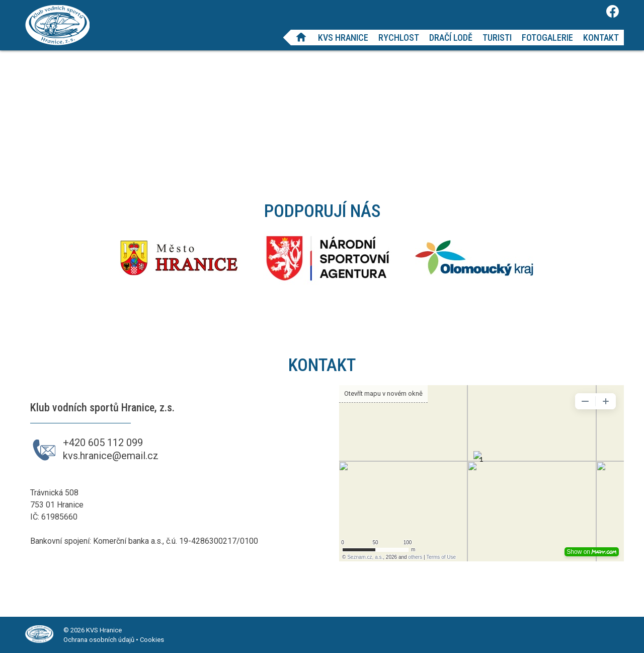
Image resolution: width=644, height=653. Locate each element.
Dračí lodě (451, 38)
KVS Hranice (343, 38)
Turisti (497, 38)
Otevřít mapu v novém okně (383, 393)
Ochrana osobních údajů (99, 640)
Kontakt (601, 38)
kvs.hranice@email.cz (111, 456)
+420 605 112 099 (103, 443)
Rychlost (399, 38)
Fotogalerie (547, 38)
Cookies (152, 640)
